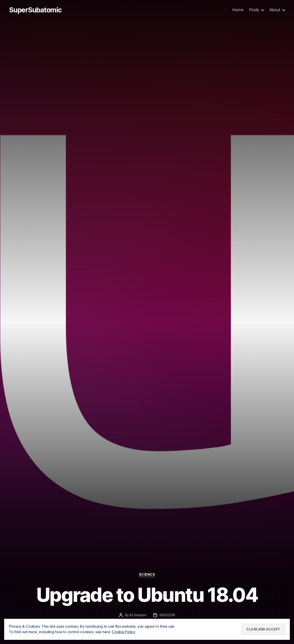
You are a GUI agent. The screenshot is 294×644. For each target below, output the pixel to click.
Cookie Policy (124, 632)
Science (147, 575)
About (275, 10)
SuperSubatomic (35, 10)
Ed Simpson (138, 615)
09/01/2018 (167, 615)
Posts (254, 10)
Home (238, 10)
